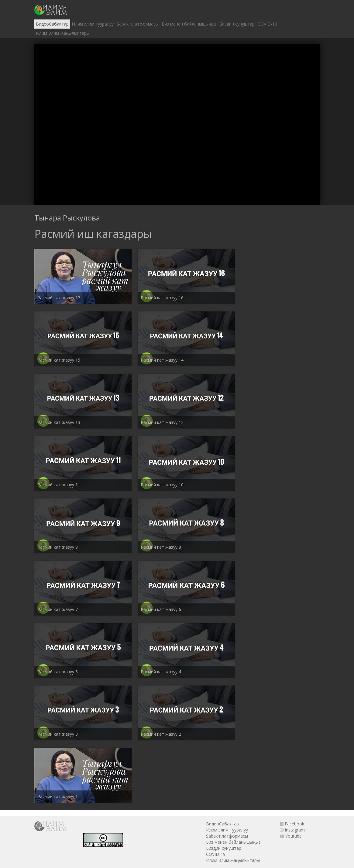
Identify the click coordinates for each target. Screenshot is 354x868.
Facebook (292, 824)
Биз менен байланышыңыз (189, 24)
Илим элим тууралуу (93, 24)
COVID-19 (267, 24)
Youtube (291, 836)
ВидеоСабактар (52, 24)
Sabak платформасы (138, 24)
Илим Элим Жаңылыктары (63, 33)
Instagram (292, 830)
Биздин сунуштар (237, 24)
